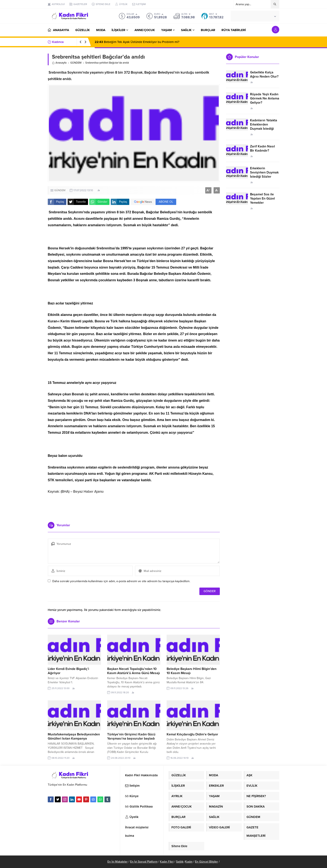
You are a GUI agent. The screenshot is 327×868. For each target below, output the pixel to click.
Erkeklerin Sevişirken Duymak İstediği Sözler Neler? (264, 175)
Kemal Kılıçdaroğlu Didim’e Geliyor (192, 734)
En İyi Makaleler (118, 862)
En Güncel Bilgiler (206, 862)
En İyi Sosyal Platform (144, 862)
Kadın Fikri (167, 862)
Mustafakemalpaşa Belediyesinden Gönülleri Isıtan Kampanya (74, 736)
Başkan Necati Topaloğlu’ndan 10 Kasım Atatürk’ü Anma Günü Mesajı (134, 671)
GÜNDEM (76, 63)
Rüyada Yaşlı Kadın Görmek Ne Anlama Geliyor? (265, 98)
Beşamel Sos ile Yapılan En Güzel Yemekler (262, 198)
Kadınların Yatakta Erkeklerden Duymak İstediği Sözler (264, 127)
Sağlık (180, 862)
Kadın (189, 862)
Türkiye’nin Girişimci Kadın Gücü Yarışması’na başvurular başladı (131, 736)
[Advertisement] (134, 506)
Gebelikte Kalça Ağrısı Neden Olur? (264, 74)
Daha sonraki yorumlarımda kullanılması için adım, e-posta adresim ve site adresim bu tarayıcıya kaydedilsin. (121, 581)
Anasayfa (59, 63)
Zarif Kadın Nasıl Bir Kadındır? (262, 148)
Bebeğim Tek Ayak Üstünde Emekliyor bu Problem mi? (137, 42)
